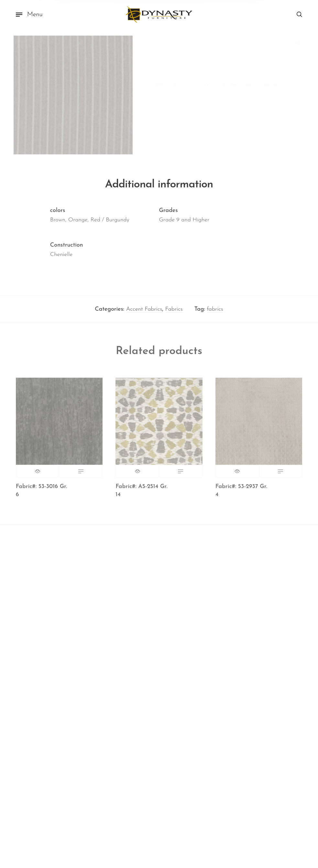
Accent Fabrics (144, 312)
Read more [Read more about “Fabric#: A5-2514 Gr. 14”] (181, 474)
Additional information (159, 187)
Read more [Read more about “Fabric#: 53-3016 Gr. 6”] (81, 474)
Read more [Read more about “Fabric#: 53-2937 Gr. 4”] (281, 474)
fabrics (215, 312)
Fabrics (174, 312)
